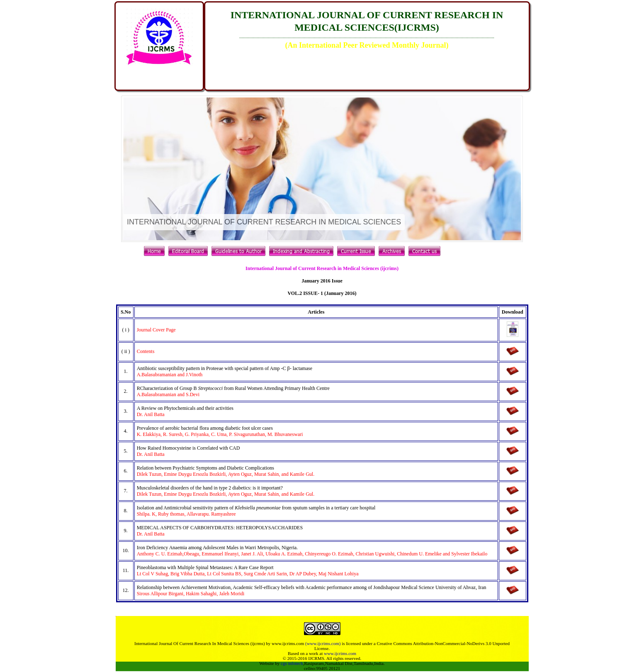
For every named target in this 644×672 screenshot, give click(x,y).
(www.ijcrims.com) (323, 643)
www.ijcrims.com (340, 653)
